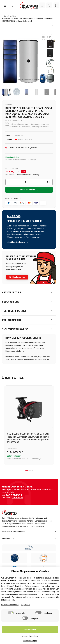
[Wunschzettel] (56, 5)
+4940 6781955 (12, 495)
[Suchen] (11, 5)
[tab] (27, 471)
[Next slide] (52, 428)
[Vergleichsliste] (49, 5)
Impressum (26, 605)
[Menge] (25, 182)
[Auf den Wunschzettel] (50, 37)
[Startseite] (29, 5)
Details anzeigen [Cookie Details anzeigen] (30, 641)
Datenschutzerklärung (10, 605)
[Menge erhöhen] (42, 182)
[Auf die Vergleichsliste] (43, 37)
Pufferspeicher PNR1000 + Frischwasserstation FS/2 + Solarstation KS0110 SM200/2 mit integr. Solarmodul (30, 125)
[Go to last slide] (6, 428)
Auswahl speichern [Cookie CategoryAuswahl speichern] (30, 636)
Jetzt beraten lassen (18, 242)
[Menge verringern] (9, 182)
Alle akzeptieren (30, 630)
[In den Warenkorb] (4, 31)
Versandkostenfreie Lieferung (28, 175)
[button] (5, 6)
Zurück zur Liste (9, 16)
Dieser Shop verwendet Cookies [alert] (30, 571)
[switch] (11, 613)
